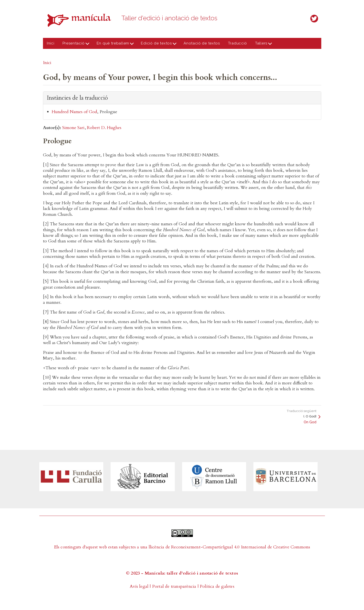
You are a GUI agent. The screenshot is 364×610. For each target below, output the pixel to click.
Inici (51, 43)
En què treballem (114, 45)
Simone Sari (73, 128)
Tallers (262, 45)
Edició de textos (157, 45)
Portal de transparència (174, 586)
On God (310, 422)
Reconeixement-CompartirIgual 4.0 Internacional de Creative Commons (241, 547)
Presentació (75, 45)
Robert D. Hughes (104, 128)
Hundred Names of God (74, 112)
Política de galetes (217, 586)
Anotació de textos (202, 43)
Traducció (238, 43)
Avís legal (139, 586)
